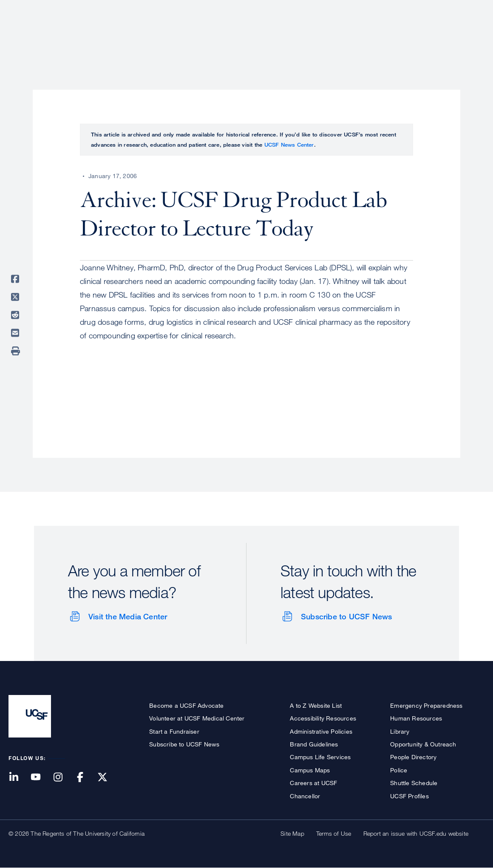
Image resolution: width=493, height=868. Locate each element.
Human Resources (416, 718)
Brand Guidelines (314, 744)
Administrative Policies (321, 731)
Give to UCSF (452, 9)
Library (400, 731)
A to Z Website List (316, 705)
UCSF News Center (289, 145)
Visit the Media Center (128, 616)
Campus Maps (310, 770)
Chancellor (305, 796)
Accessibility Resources (323, 718)
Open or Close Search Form (469, 37)
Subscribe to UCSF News (346, 616)
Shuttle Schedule (414, 783)
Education (365, 36)
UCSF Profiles (409, 796)
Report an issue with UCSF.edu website (416, 833)
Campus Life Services (320, 757)
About (215, 36)
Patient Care (263, 36)
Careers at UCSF (313, 783)
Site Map (292, 833)
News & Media (422, 36)
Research (316, 36)
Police (399, 770)
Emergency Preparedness (426, 705)
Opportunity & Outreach (423, 744)
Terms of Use (334, 833)
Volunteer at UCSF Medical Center (197, 718)
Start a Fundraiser (174, 731)
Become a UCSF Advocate (186, 705)
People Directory (413, 757)
